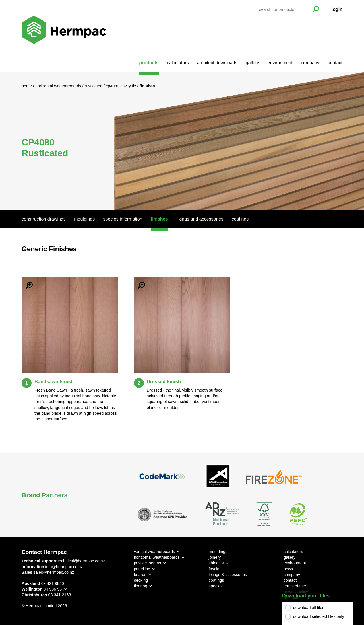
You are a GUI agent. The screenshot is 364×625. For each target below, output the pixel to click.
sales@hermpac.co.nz (54, 572)
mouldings (218, 552)
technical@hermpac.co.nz (81, 561)
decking (141, 580)
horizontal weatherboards (157, 557)
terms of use (295, 586)
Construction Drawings (44, 219)
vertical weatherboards (155, 552)
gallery (252, 63)
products (149, 63)
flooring (141, 586)
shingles (216, 563)
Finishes (159, 219)
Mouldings (84, 219)
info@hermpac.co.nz (64, 567)
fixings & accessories (228, 575)
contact (335, 63)
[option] (182, 141)
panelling (142, 569)
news (288, 569)
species (216, 586)
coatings (216, 580)
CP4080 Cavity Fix (121, 86)
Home (27, 86)
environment (280, 63)
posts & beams (147, 563)
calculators (178, 63)
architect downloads (217, 63)
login (337, 9)
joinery (215, 557)
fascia (214, 569)
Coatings (240, 219)
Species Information (123, 219)
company (310, 63)
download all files (309, 608)
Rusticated (94, 86)
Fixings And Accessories (200, 219)
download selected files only (319, 616)
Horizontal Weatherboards (59, 86)
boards (140, 575)
